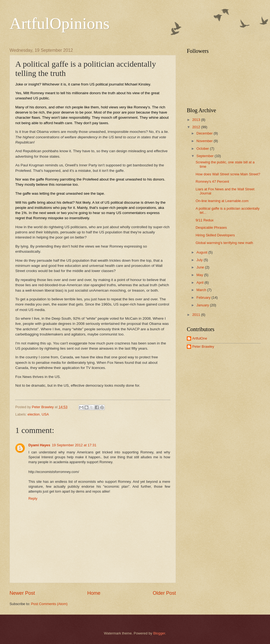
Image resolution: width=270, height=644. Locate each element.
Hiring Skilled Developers (215, 235)
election (34, 414)
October (203, 149)
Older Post (164, 593)
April (200, 283)
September (205, 156)
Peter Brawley (203, 347)
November (205, 141)
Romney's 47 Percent (212, 181)
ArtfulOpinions (60, 23)
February (204, 297)
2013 (197, 120)
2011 (197, 315)
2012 (197, 127)
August (202, 252)
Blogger (159, 633)
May (200, 275)
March (202, 290)
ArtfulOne (200, 338)
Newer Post (22, 593)
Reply (33, 498)
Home (94, 593)
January (203, 305)
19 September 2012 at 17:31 (74, 445)
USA (45, 414)
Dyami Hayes (39, 445)
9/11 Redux (205, 220)
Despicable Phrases (211, 228)
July (200, 260)
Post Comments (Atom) (49, 604)
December (205, 133)
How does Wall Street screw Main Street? (228, 174)
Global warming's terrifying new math (224, 243)
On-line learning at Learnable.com (222, 201)
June (201, 267)
